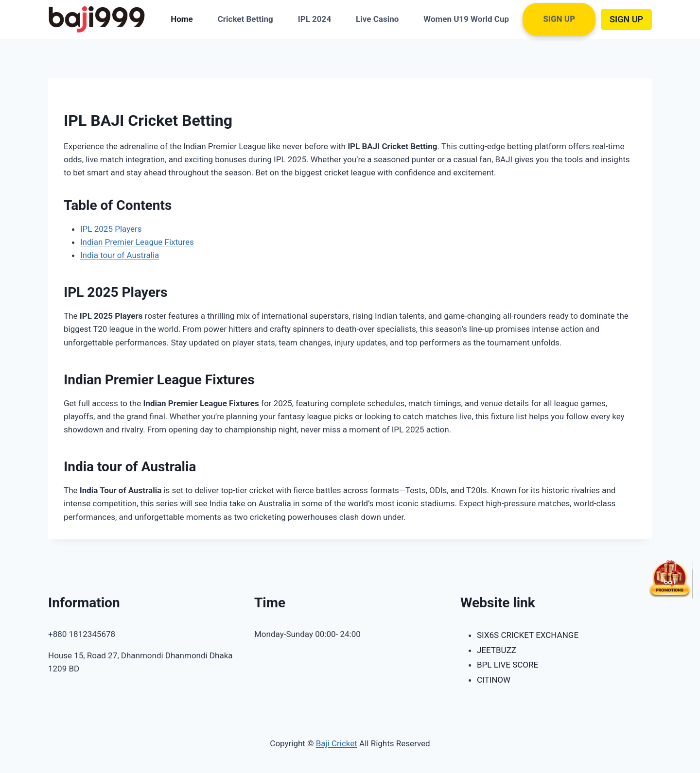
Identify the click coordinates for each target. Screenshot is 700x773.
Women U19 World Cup (466, 19)
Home (182, 19)
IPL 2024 (315, 19)
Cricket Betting (245, 19)
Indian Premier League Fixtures (137, 242)
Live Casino (377, 19)
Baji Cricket (337, 743)
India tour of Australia (120, 255)
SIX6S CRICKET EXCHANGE (528, 635)
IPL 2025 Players (111, 229)
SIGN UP (626, 19)
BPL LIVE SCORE (507, 665)
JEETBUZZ (497, 650)
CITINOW (494, 680)
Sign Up (560, 19)
